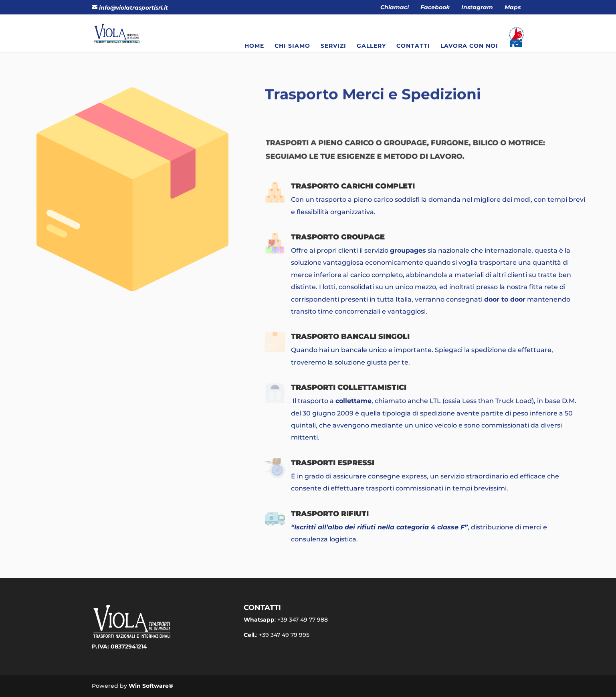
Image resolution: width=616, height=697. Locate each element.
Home (254, 46)
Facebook (435, 8)
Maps (513, 8)
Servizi (333, 46)
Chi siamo (292, 46)
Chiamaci (395, 8)
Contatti (413, 46)
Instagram (477, 8)
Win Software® (151, 686)
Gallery (371, 46)
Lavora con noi (469, 46)
